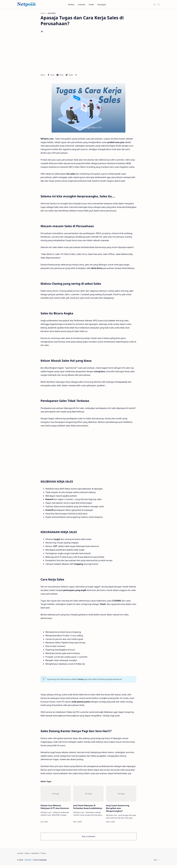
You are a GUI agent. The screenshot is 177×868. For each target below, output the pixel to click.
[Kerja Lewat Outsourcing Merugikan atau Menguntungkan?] (121, 794)
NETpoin (28, 863)
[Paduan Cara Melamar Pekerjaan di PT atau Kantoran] (56, 794)
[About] (27, 856)
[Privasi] (43, 856)
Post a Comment (89, 837)
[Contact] (20, 856)
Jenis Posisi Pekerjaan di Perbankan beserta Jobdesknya (88, 807)
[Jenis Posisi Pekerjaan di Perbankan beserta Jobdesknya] (88, 794)
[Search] (159, 4)
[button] (154, 4)
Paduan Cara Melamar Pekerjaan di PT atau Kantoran (55, 807)
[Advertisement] (88, 53)
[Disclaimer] (35, 856)
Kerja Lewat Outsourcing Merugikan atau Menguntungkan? (118, 809)
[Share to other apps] (76, 76)
